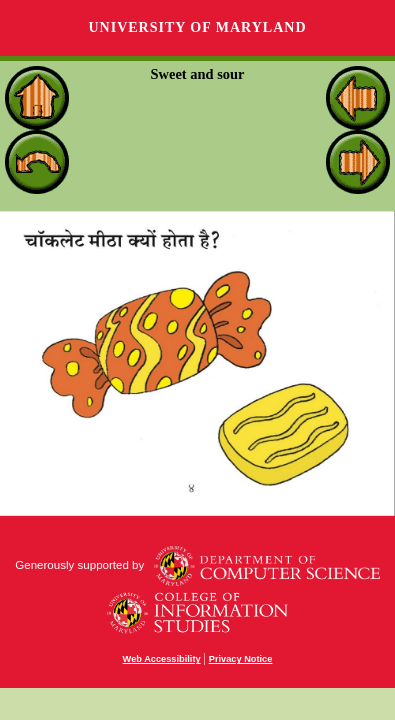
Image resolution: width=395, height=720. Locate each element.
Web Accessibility (162, 659)
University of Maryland (197, 27)
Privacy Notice (241, 659)
